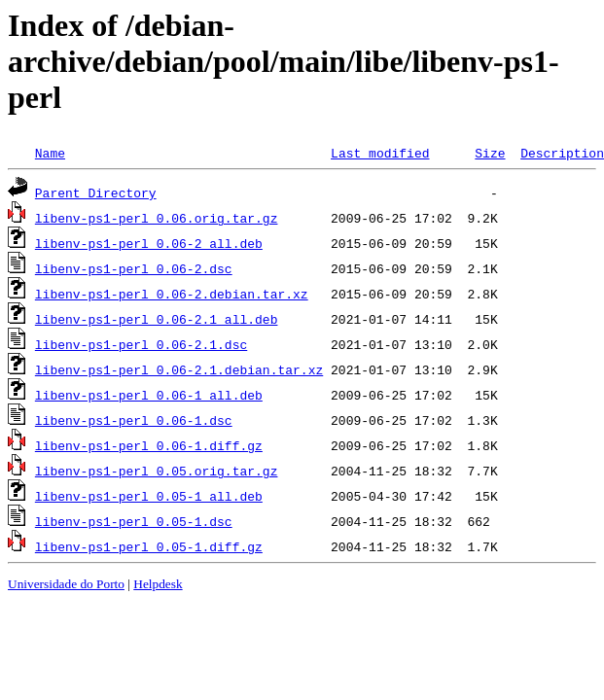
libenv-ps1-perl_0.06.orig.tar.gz (157, 218)
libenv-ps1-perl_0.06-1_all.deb (149, 395)
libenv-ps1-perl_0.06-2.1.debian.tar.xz (179, 369)
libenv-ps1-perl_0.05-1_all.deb (149, 496)
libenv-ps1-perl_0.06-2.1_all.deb (157, 319)
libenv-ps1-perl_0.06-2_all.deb (149, 243)
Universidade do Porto (66, 584)
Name (50, 153)
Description (562, 153)
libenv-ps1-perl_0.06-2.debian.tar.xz (172, 294)
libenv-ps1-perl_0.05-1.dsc (134, 521)
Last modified (380, 153)
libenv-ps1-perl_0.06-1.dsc (134, 420)
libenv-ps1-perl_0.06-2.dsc (134, 268)
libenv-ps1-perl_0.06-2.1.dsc (141, 344)
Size (490, 153)
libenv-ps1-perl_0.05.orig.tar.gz (157, 471)
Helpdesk (158, 584)
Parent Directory (96, 192)
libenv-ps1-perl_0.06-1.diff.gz (149, 445)
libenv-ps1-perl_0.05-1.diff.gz (149, 546)
